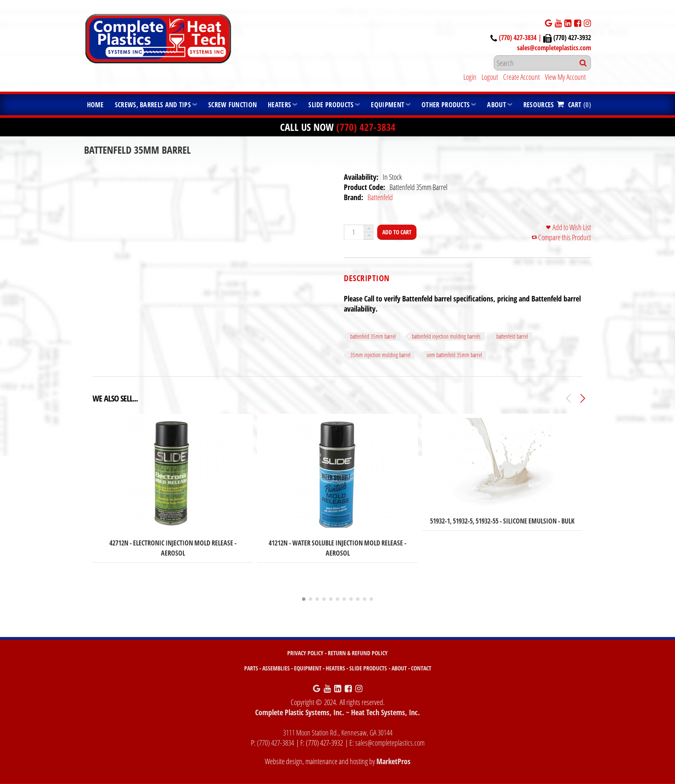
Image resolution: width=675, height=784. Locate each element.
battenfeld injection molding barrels (446, 336)
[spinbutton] (354, 232)
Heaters (279, 105)
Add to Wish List (572, 227)
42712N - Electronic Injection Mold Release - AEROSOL (173, 548)
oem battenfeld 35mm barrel (454, 355)
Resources (539, 105)
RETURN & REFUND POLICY (358, 653)
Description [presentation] (367, 278)
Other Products (446, 105)
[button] (369, 229)
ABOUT (399, 668)
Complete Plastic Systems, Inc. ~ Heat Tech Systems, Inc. (337, 712)
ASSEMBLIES (276, 668)
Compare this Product (565, 237)
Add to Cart (397, 232)
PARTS (251, 668)
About (497, 105)
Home (95, 105)
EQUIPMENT (308, 668)
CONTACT (421, 668)
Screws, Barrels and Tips (153, 105)
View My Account (565, 77)
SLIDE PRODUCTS (368, 668)
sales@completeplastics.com (554, 48)
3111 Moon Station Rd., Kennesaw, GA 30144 (338, 732)
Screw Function (233, 105)
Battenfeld (380, 197)
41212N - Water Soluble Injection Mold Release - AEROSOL (337, 548)
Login (470, 77)
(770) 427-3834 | (521, 38)
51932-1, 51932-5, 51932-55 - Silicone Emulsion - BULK (502, 521)
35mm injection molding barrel (380, 355)
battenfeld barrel (512, 336)
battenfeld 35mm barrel (373, 336)
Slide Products (331, 105)
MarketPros (393, 761)
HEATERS (335, 668)
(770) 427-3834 (366, 127)
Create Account (521, 77)
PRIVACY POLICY (305, 653)
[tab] (367, 278)
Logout (490, 77)
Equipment (388, 105)
